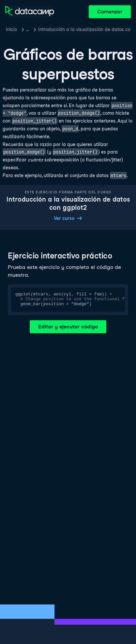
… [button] (28, 29)
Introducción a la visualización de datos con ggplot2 (84, 29)
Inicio (11, 29)
